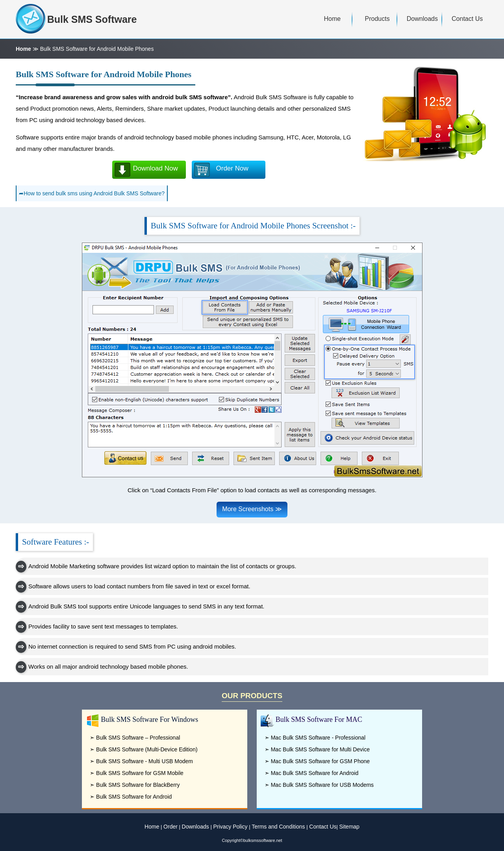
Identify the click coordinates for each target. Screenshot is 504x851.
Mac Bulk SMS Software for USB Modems (322, 785)
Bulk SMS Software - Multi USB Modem (145, 761)
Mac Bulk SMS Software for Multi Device (320, 749)
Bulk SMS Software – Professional (138, 738)
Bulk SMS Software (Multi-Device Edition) (147, 749)
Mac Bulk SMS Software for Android (315, 773)
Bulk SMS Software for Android (134, 797)
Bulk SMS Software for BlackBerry (138, 785)
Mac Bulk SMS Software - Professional (318, 738)
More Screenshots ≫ (252, 509)
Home (23, 49)
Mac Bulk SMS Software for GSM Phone (320, 761)
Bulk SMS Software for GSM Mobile (140, 773)
